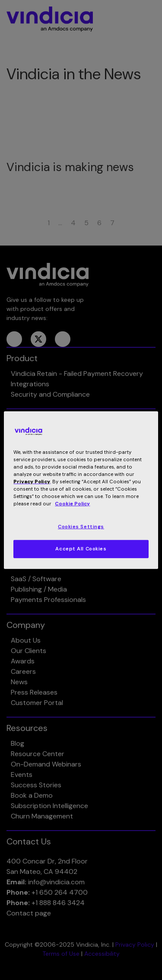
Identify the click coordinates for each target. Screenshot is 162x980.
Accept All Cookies (81, 549)
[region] (81, 490)
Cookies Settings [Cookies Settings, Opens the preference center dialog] (81, 527)
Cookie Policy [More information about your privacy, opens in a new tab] (72, 504)
